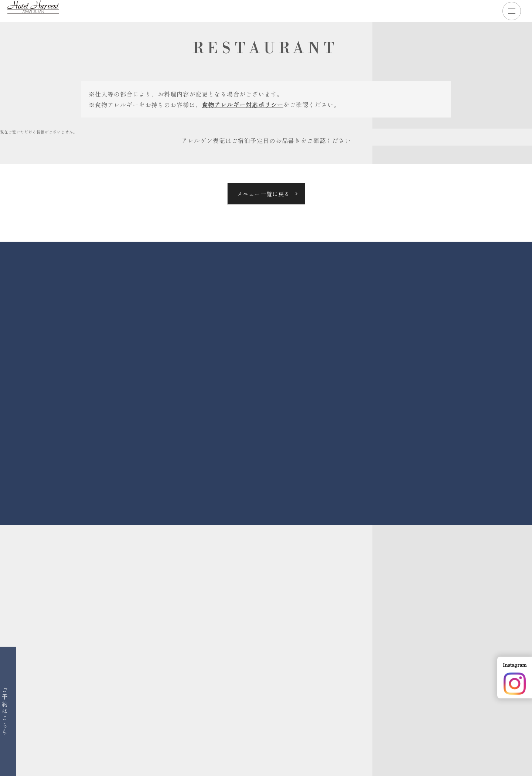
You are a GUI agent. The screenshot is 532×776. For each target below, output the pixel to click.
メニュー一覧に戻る (263, 194)
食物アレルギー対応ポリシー (243, 105)
